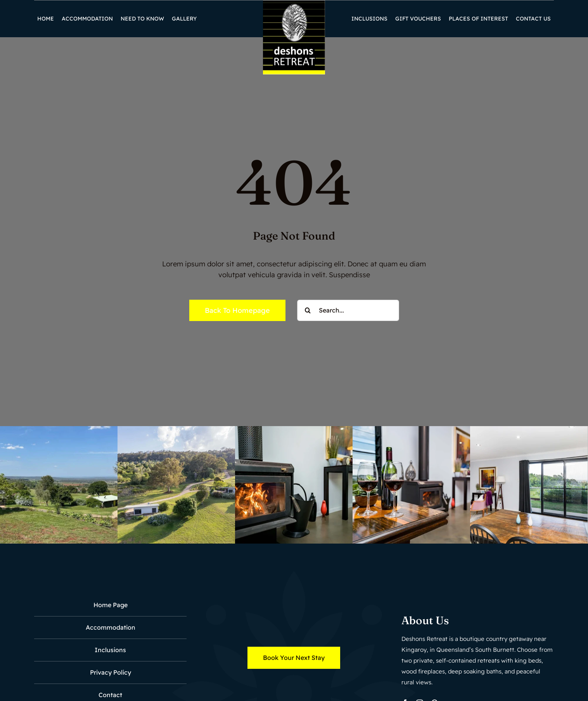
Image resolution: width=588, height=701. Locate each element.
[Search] (308, 310)
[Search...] (348, 310)
